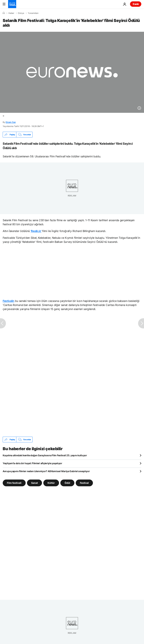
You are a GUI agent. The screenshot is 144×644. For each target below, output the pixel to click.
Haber (11, 13)
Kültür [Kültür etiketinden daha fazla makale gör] (51, 483)
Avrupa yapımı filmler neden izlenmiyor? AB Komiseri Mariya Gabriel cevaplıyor (46, 471)
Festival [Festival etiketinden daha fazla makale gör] (84, 483)
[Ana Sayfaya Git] (12, 4)
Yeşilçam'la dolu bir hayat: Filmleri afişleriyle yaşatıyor (32, 463)
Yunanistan (33, 13)
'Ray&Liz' (36, 231)
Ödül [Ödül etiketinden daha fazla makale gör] (67, 483)
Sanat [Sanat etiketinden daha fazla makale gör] (34, 483)
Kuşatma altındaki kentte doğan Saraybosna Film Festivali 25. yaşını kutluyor (45, 455)
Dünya (21, 13)
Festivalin (9, 301)
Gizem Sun (11, 122)
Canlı (136, 4)
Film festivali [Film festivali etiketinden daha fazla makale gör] (14, 483)
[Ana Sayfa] (4, 13)
